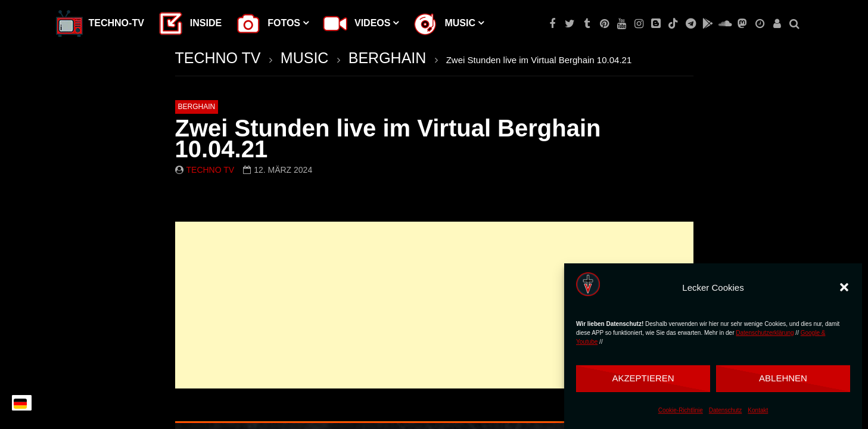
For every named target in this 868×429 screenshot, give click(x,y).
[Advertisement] (434, 305)
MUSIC (305, 58)
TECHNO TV (218, 58)
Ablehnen (783, 378)
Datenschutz (726, 410)
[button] (844, 287)
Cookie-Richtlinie (681, 410)
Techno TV (211, 170)
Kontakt (758, 410)
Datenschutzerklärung (765, 333)
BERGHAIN (388, 58)
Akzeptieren (643, 378)
